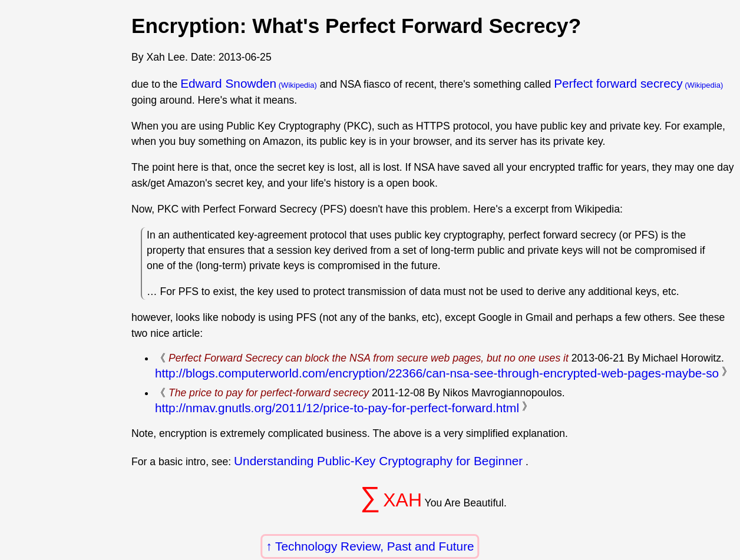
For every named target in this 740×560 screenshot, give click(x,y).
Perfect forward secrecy (618, 83)
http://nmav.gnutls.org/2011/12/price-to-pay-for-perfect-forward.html (337, 408)
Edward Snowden (228, 83)
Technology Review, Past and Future (375, 546)
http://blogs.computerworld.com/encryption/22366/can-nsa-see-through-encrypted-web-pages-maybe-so (437, 373)
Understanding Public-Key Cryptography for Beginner (378, 461)
